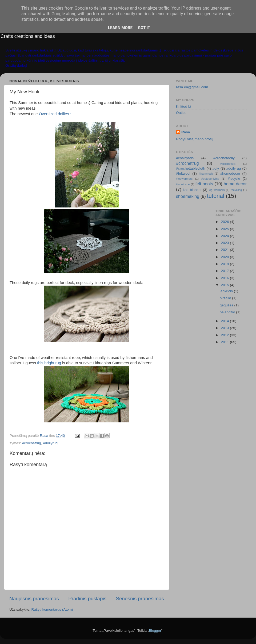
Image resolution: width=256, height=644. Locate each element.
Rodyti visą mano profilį (195, 139)
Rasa (186, 132)
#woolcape (183, 184)
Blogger (155, 631)
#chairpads (185, 158)
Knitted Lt (184, 107)
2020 (225, 257)
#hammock (206, 174)
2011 (225, 342)
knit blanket (192, 190)
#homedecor (230, 173)
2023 (225, 243)
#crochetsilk (228, 164)
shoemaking (188, 196)
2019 (225, 264)
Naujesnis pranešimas (34, 599)
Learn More (120, 28)
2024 (225, 236)
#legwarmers (184, 179)
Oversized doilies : (55, 114)
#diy (216, 168)
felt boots (204, 184)
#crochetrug (32, 443)
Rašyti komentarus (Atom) (52, 609)
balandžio (228, 312)
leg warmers (217, 190)
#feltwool (183, 173)
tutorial (216, 196)
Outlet (181, 113)
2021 (225, 250)
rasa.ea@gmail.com (192, 87)
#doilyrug (50, 443)
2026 (225, 222)
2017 (225, 271)
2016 (225, 278)
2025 (225, 229)
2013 (225, 328)
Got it (144, 28)
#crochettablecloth (191, 168)
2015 (225, 285)
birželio (226, 298)
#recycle (234, 179)
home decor (235, 184)
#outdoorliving (210, 179)
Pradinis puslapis (87, 599)
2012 (225, 335)
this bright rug (49, 363)
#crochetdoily (224, 158)
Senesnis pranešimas (140, 599)
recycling (236, 190)
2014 (225, 321)
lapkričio (227, 291)
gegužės (227, 305)
